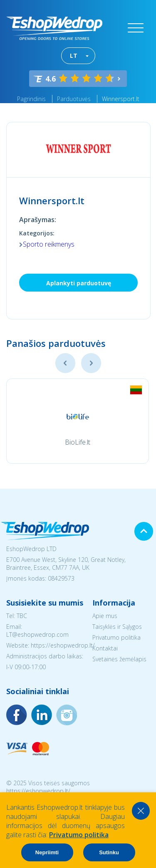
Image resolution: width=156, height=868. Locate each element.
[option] (78, 421)
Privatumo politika (116, 637)
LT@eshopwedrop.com (37, 634)
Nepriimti (47, 852)
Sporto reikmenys (49, 244)
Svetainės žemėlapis (119, 659)
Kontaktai (105, 648)
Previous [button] (65, 363)
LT (74, 56)
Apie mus (105, 616)
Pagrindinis (31, 99)
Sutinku (109, 852)
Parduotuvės (74, 99)
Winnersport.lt (121, 99)
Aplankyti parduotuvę (79, 283)
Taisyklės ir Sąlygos (117, 627)
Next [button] (91, 363)
